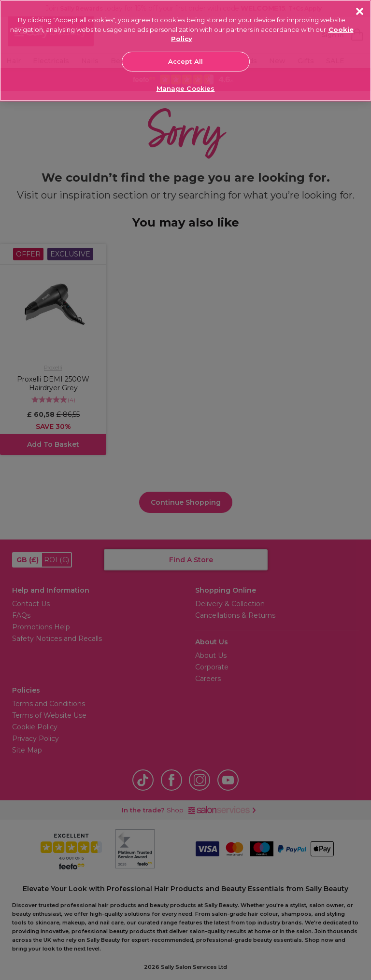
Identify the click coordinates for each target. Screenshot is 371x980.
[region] (185, 51)
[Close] (360, 11)
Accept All (185, 61)
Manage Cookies (186, 88)
